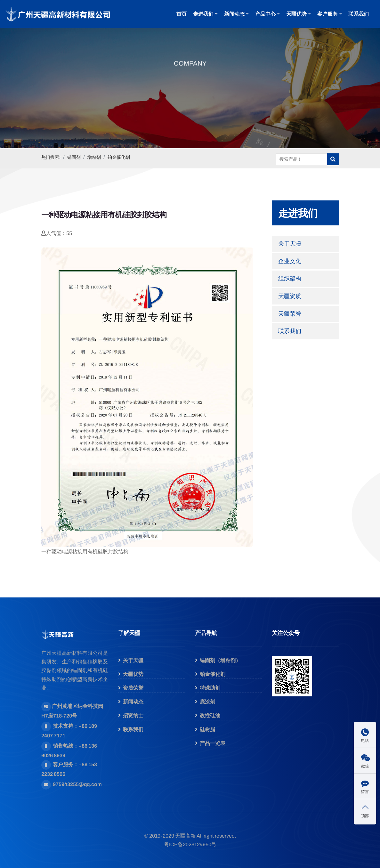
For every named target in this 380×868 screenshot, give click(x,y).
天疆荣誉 (290, 314)
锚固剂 (74, 157)
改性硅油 (210, 715)
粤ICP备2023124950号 (190, 844)
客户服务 (327, 14)
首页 (182, 14)
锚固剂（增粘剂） (220, 660)
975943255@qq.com (77, 784)
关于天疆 (290, 244)
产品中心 (265, 14)
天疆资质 (290, 296)
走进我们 (203, 14)
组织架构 (290, 279)
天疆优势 (296, 14)
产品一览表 (213, 743)
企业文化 (290, 261)
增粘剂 (94, 157)
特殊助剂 (210, 688)
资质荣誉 (133, 688)
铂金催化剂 (119, 157)
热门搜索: (51, 157)
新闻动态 (234, 14)
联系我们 (359, 14)
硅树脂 (207, 730)
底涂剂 (207, 702)
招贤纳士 (133, 715)
